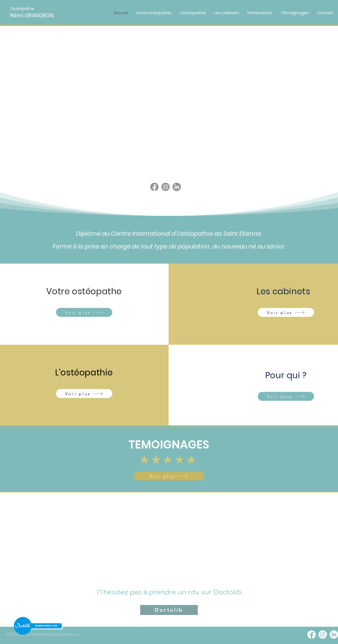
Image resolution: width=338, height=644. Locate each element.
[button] (24, 9)
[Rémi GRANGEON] (41, 16)
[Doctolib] (169, 610)
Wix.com (73, 634)
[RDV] (38, 626)
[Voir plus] (84, 312)
